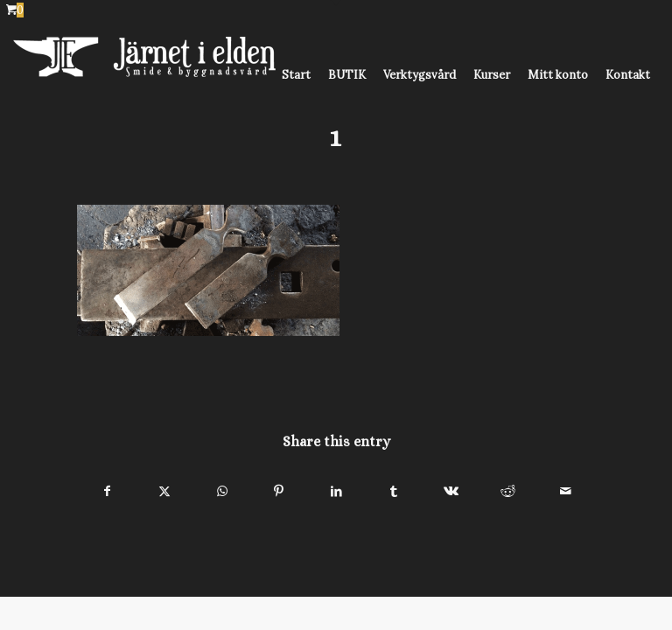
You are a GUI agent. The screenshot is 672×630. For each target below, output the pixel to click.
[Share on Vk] (451, 491)
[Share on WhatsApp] (221, 491)
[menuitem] (296, 75)
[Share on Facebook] (106, 491)
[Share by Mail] (566, 491)
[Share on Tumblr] (394, 491)
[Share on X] (164, 491)
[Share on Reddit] (508, 491)
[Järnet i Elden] (144, 75)
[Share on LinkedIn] (336, 491)
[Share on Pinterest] (279, 491)
